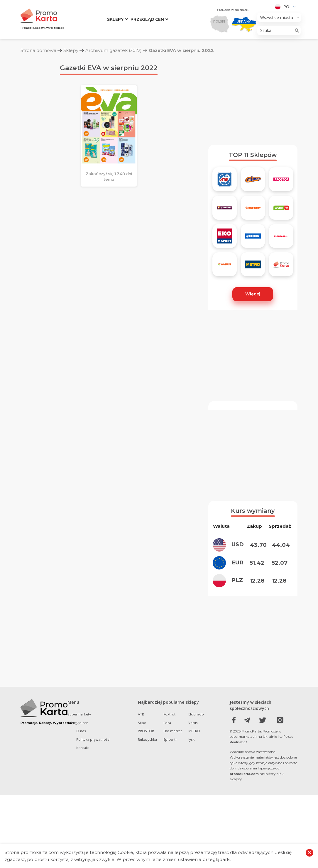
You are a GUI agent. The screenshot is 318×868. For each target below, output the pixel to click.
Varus (193, 795)
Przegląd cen (147, 19)
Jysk (191, 812)
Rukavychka (147, 812)
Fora (167, 795)
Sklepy (115, 19)
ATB (141, 787)
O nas (81, 804)
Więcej (253, 312)
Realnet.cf (238, 815)
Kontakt (83, 820)
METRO (194, 804)
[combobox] (279, 17)
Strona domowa (38, 50)
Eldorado (196, 787)
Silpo (142, 795)
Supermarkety (79, 787)
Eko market (173, 804)
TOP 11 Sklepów (253, 173)
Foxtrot (169, 787)
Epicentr (170, 812)
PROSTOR (146, 804)
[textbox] (278, 17)
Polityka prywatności (93, 812)
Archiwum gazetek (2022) (114, 50)
